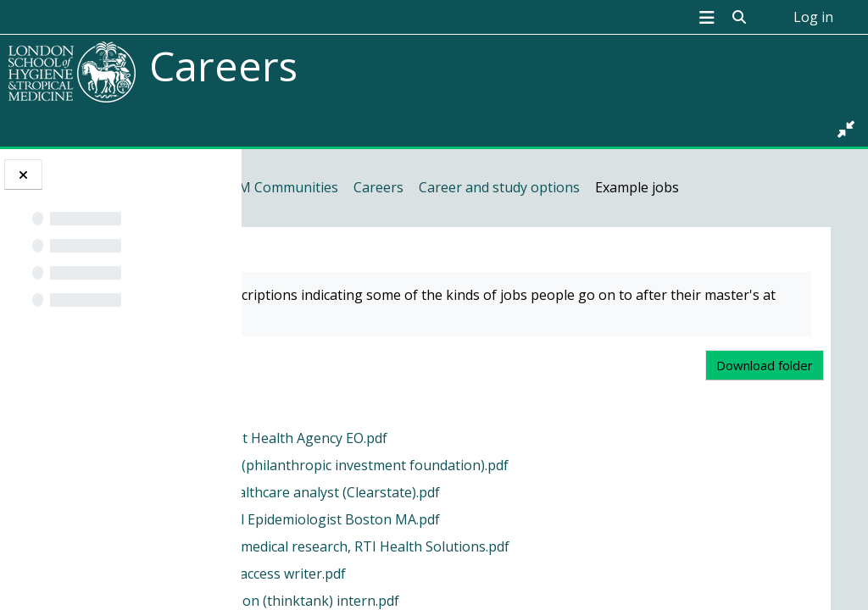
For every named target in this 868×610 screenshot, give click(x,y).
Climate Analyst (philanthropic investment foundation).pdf (511, 497)
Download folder (766, 397)
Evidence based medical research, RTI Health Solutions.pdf (512, 579)
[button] (739, 17)
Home (288, 187)
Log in (813, 17)
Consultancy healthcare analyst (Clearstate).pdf (477, 524)
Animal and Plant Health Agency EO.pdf (451, 470)
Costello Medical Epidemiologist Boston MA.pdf (477, 552)
